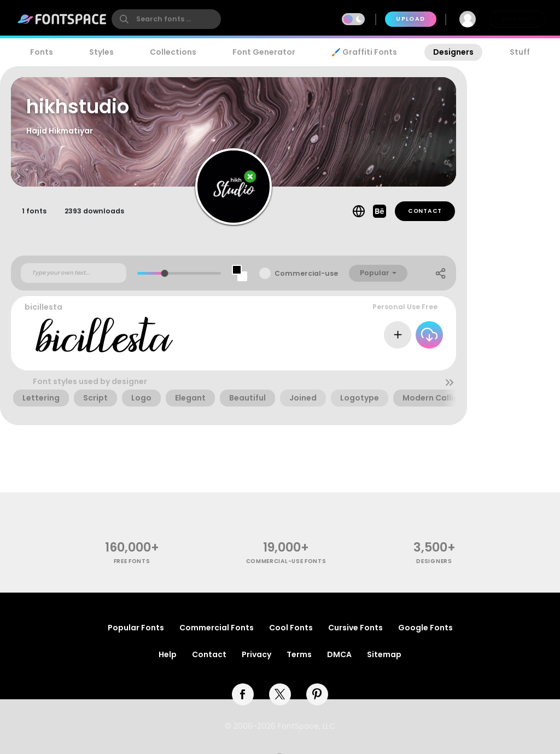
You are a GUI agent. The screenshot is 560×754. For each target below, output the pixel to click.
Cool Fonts (291, 628)
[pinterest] (317, 694)
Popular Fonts (136, 628)
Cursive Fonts (355, 628)
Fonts (42, 52)
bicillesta (43, 307)
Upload (410, 19)
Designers (453, 52)
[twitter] (280, 694)
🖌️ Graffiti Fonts (364, 52)
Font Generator (264, 52)
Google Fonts (425, 628)
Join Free (517, 19)
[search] (166, 19)
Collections (173, 52)
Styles (101, 52)
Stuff (520, 52)
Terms (299, 654)
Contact (425, 211)
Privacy (256, 654)
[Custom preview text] (74, 273)
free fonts (132, 561)
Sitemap (384, 654)
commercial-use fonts (286, 561)
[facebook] (243, 694)
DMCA (339, 654)
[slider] (165, 273)
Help (168, 654)
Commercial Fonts (217, 628)
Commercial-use (306, 273)
